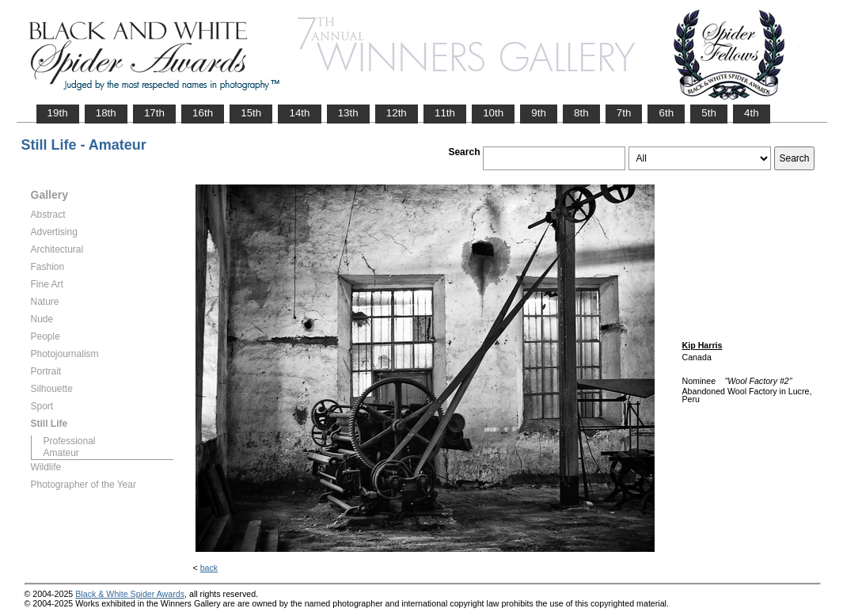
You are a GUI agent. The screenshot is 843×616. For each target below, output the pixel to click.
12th (397, 113)
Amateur (61, 453)
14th (299, 113)
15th (251, 113)
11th (445, 113)
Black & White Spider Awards (130, 594)
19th (58, 113)
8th (581, 113)
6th (666, 113)
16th (203, 113)
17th (154, 113)
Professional (70, 441)
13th (348, 113)
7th (624, 113)
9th (539, 113)
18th (106, 113)
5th (709, 113)
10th (493, 113)
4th (752, 113)
